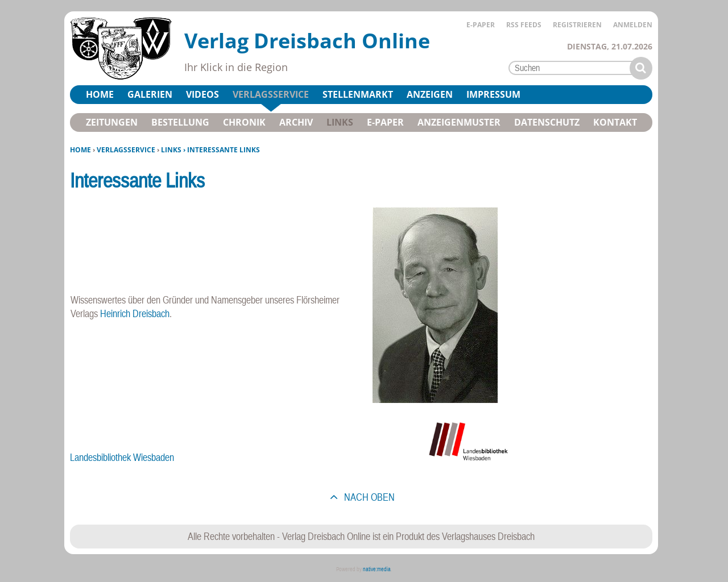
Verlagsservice (126, 150)
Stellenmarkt (358, 94)
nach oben (368, 497)
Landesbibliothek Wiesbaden (122, 457)
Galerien (150, 94)
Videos (202, 94)
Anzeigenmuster (459, 122)
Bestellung (180, 122)
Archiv (296, 122)
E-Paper (481, 25)
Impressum (493, 94)
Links (340, 122)
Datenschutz (547, 122)
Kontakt (615, 122)
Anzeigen (430, 94)
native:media (377, 569)
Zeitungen (112, 122)
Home (80, 150)
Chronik (244, 122)
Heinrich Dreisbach (135, 313)
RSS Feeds (524, 25)
